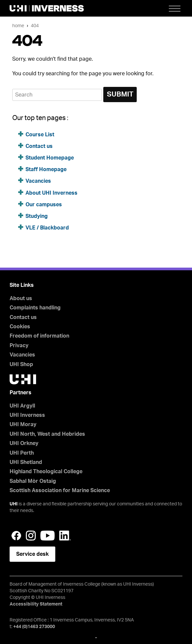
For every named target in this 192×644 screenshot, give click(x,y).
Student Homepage (50, 158)
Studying (37, 216)
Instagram (31, 536)
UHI (14, 504)
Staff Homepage (46, 169)
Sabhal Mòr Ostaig (33, 481)
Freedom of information (39, 336)
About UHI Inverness (51, 193)
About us (21, 298)
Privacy (19, 346)
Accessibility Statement (36, 604)
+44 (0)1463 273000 (34, 627)
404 (35, 26)
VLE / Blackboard (47, 228)
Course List (40, 135)
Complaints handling (35, 308)
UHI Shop (21, 364)
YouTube (48, 536)
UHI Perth (22, 453)
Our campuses (44, 205)
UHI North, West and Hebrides (47, 434)
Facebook (16, 536)
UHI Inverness (27, 415)
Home (18, 26)
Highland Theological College (46, 472)
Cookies (20, 327)
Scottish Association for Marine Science (60, 490)
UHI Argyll (22, 406)
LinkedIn (65, 536)
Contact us (39, 146)
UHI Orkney (24, 443)
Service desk (32, 554)
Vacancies (38, 181)
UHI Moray (23, 424)
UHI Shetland (26, 462)
